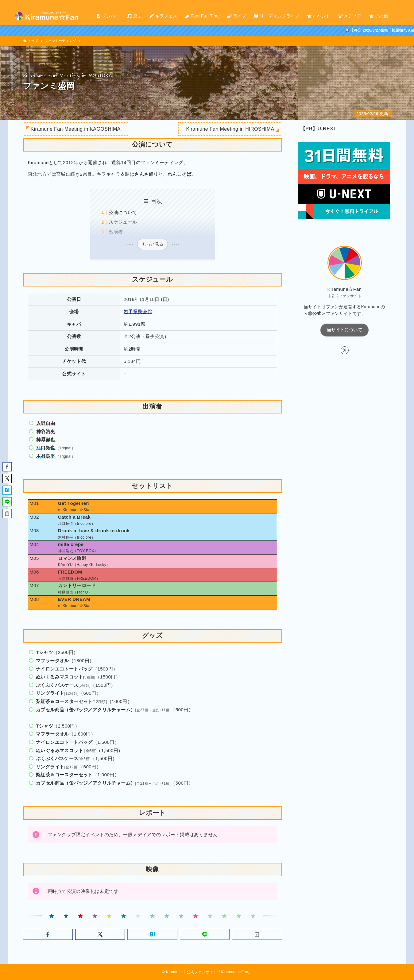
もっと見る (153, 244)
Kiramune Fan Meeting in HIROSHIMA (230, 129)
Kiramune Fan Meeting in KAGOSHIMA (76, 129)
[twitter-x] (395, 3)
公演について (123, 212)
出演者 (116, 232)
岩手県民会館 (138, 311)
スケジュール (123, 222)
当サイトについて (344, 330)
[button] (48, 934)
